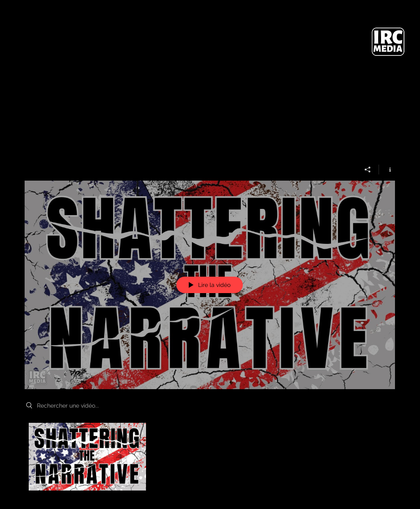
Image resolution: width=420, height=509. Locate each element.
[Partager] (368, 169)
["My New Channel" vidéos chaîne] (210, 459)
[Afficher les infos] (387, 169)
